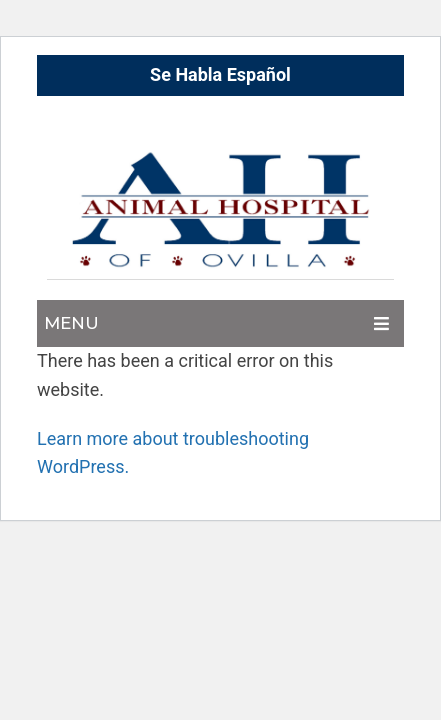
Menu (71, 323)
